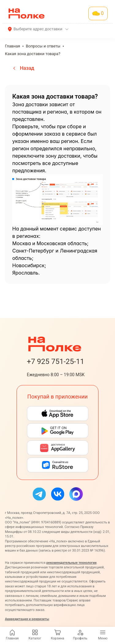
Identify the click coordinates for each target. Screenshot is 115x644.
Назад (23, 68)
